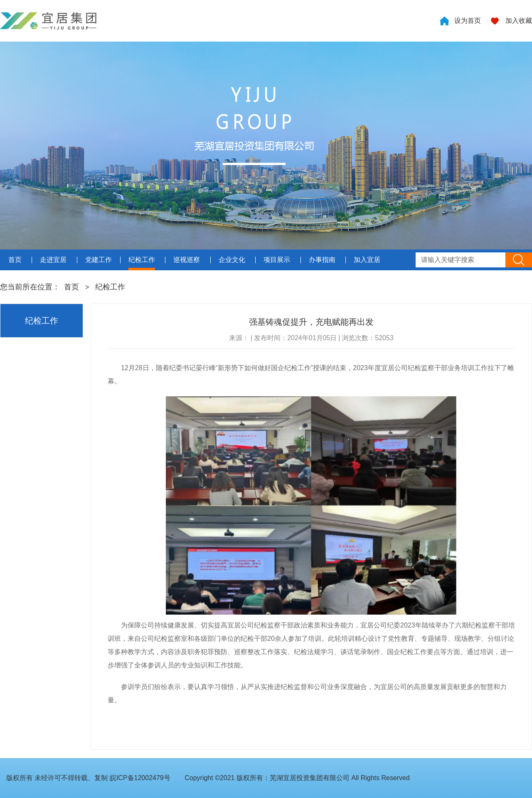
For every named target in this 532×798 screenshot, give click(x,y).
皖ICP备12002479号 (140, 778)
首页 (71, 287)
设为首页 (468, 21)
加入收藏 (519, 21)
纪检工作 (110, 287)
